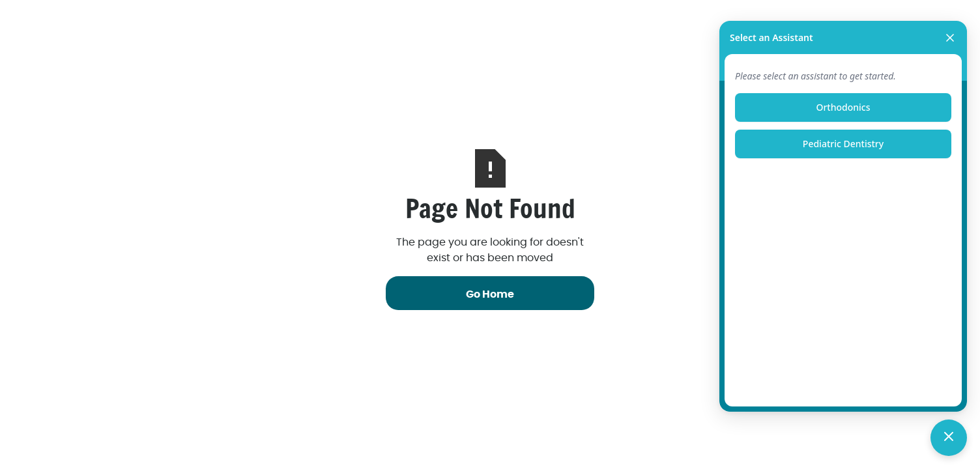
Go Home (490, 294)
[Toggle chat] (949, 438)
